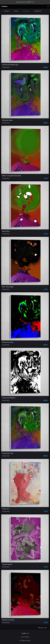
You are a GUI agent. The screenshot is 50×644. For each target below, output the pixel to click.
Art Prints (16, 11)
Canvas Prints (26, 11)
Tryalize (4, 6)
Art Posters (7, 11)
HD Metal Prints (38, 11)
